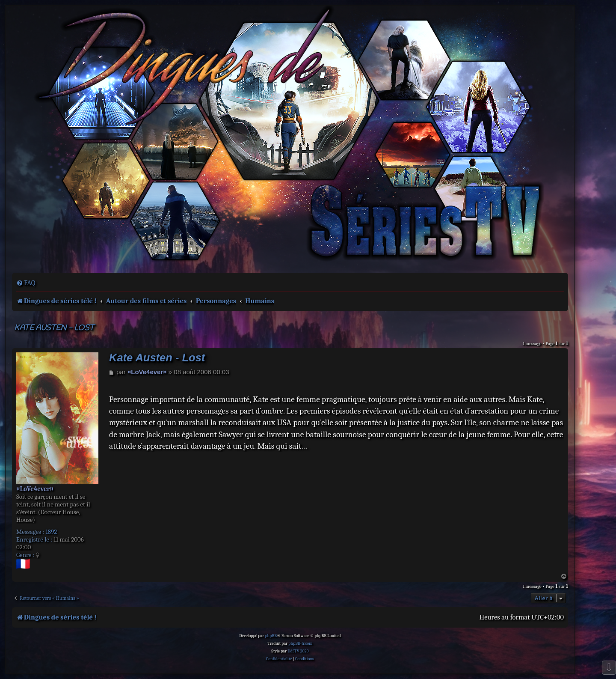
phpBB (271, 636)
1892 (51, 532)
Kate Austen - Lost (54, 328)
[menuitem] (26, 283)
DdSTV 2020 (298, 651)
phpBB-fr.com (300, 643)
